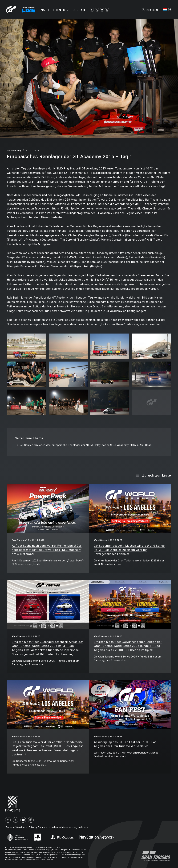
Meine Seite (152, 10)
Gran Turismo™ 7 (21, 540)
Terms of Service (16, 827)
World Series (100, 540)
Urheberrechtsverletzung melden (73, 827)
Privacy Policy (40, 827)
